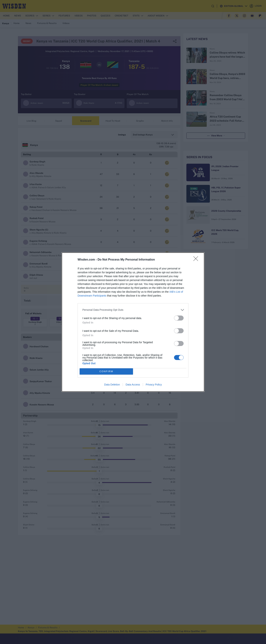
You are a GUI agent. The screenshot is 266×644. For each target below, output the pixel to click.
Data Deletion (112, 385)
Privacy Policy (154, 385)
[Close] (197, 260)
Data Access (133, 385)
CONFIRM (106, 371)
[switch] (179, 318)
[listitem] (133, 310)
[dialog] (133, 322)
